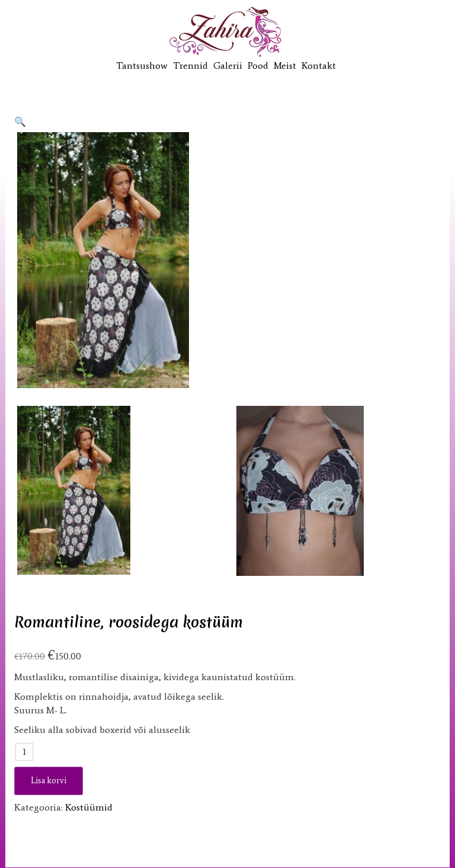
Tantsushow (142, 65)
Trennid (190, 65)
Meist (285, 65)
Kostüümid (89, 807)
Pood (258, 65)
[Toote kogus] (24, 752)
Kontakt (319, 65)
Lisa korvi (49, 781)
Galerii (228, 65)
